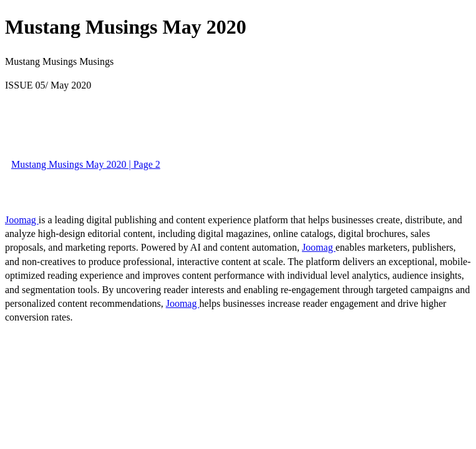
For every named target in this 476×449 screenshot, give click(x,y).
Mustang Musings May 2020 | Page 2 (86, 164)
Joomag (22, 220)
